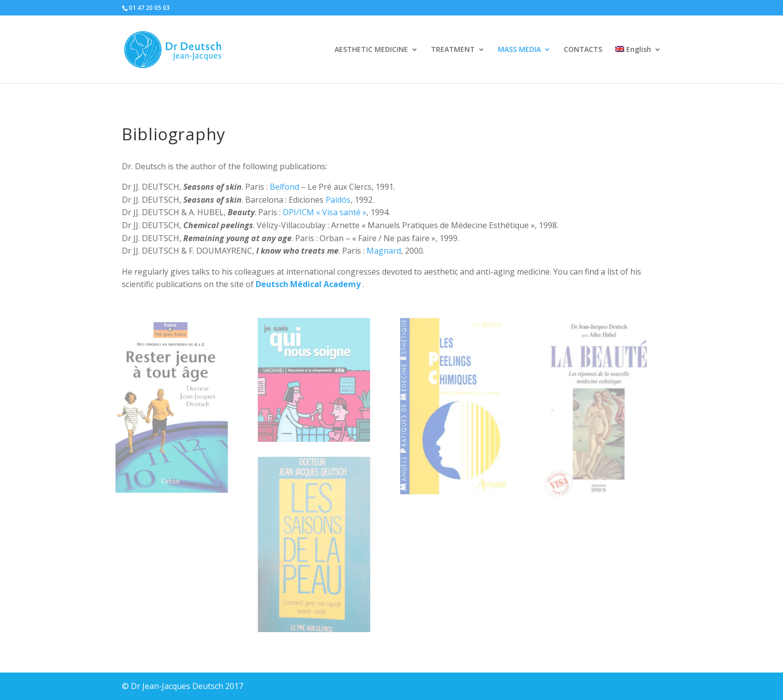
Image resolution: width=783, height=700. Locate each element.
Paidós (338, 200)
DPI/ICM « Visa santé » (325, 212)
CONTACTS (583, 50)
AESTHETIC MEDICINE (371, 50)
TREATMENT (453, 50)
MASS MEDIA (519, 50)
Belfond (284, 187)
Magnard (384, 251)
